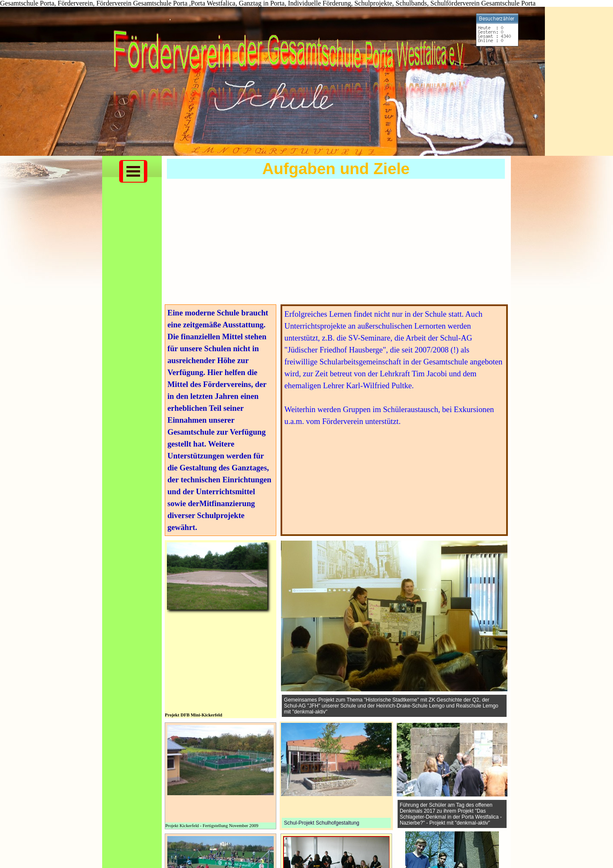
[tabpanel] (221, 420)
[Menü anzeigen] (133, 171)
